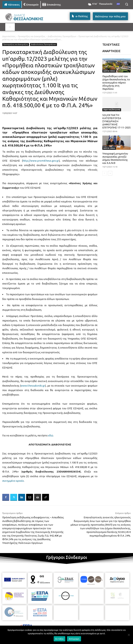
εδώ (51, 435)
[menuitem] (118, 4)
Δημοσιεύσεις (9, 36)
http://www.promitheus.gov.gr (41, 161)
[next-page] (110, 173)
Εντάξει (59, 639)
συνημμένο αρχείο (13, 481)
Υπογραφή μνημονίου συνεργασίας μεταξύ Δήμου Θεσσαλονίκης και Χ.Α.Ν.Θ (115, 158)
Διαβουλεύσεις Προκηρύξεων (62, 36)
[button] (127, 4)
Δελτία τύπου (109, 71)
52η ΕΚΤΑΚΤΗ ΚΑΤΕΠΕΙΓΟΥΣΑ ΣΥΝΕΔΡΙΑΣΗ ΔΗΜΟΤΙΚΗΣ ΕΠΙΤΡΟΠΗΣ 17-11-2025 (116, 121)
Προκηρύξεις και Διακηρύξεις (32, 36)
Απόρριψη (74, 639)
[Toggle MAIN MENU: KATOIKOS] (10, 27)
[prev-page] (105, 173)
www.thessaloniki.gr (33, 386)
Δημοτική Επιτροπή (112, 110)
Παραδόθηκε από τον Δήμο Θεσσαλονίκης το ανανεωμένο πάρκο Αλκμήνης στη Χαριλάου (116, 83)
